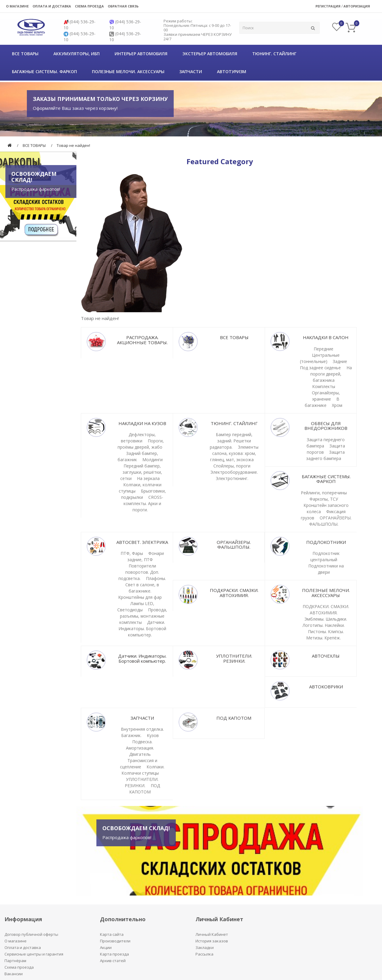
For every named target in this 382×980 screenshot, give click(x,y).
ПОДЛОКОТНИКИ (326, 542)
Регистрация (328, 6)
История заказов (212, 941)
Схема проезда (89, 6)
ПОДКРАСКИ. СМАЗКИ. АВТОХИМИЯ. (234, 593)
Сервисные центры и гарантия (34, 954)
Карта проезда (114, 954)
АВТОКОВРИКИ (326, 687)
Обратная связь (123, 6)
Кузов (153, 735)
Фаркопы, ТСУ (324, 499)
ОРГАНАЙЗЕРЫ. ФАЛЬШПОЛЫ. (234, 545)
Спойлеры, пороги (232, 466)
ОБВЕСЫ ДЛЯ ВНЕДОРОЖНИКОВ (326, 426)
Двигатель (140, 754)
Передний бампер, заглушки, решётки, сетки (141, 472)
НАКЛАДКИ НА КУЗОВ (142, 423)
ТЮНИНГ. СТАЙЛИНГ (274, 54)
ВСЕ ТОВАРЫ (25, 54)
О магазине (17, 6)
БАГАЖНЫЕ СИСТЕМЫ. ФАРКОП (44, 71)
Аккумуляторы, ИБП (77, 54)
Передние (324, 349)
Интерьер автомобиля (141, 54)
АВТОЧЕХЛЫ (326, 656)
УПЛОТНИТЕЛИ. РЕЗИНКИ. (234, 658)
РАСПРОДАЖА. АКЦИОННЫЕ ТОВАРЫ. (142, 340)
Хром (337, 405)
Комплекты (324, 386)
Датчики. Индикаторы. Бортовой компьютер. (142, 629)
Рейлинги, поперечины (324, 493)
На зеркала (148, 478)
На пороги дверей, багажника (331, 374)
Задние (340, 361)
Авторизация (357, 6)
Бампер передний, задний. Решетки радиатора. (231, 441)
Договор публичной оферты (31, 934)
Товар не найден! (73, 145)
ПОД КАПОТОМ (234, 718)
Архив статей (113, 961)
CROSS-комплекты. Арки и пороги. (144, 503)
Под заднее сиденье (321, 368)
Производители (115, 941)
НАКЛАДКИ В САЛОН (326, 337)
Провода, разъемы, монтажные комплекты (143, 616)
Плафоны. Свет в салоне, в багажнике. (146, 585)
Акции (106, 947)
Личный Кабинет (212, 934)
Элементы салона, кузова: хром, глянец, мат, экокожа (234, 453)
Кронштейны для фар (140, 597)
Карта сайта (112, 934)
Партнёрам (15, 961)
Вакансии (14, 974)
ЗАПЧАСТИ (191, 71)
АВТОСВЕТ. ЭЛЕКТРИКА (142, 542)
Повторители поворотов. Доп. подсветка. (139, 572)
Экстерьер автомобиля (210, 54)
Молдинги (153, 460)
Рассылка (204, 954)
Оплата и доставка (52, 6)
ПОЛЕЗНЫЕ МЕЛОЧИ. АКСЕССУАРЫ (128, 71)
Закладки (205, 947)
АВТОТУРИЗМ (232, 71)
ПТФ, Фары (132, 553)
